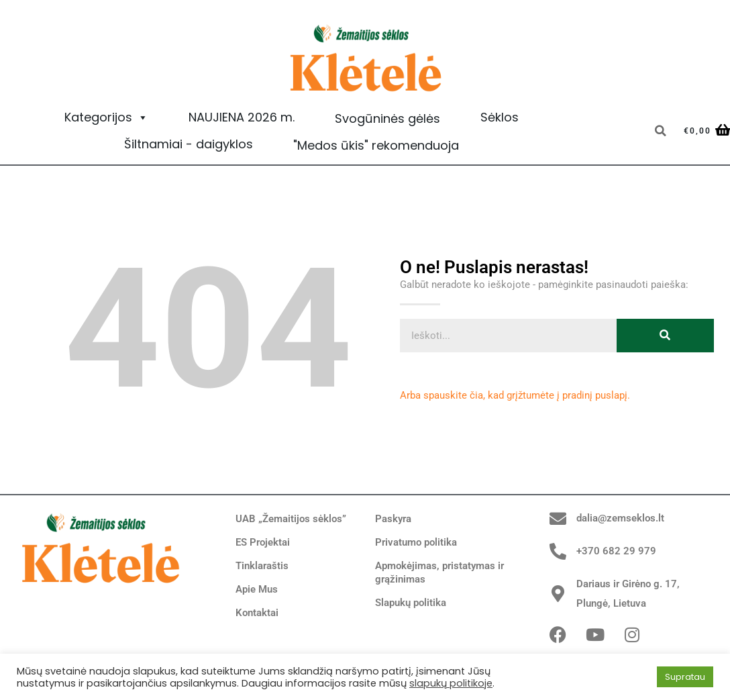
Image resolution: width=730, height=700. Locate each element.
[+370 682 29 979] (558, 551)
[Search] (665, 336)
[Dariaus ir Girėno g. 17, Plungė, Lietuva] (558, 594)
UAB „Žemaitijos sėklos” (291, 519)
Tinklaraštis (262, 566)
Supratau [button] (685, 677)
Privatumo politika (416, 542)
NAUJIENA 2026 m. (242, 117)
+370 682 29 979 (616, 551)
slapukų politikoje (451, 683)
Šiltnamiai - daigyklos (189, 144)
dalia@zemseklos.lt (620, 518)
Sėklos (500, 117)
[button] (660, 131)
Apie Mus (257, 589)
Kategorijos (106, 117)
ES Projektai (263, 542)
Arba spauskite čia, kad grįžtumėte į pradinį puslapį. (515, 395)
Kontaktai (257, 613)
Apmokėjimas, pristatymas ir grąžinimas (439, 572)
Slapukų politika (411, 603)
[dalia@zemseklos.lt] (558, 518)
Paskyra (393, 519)
